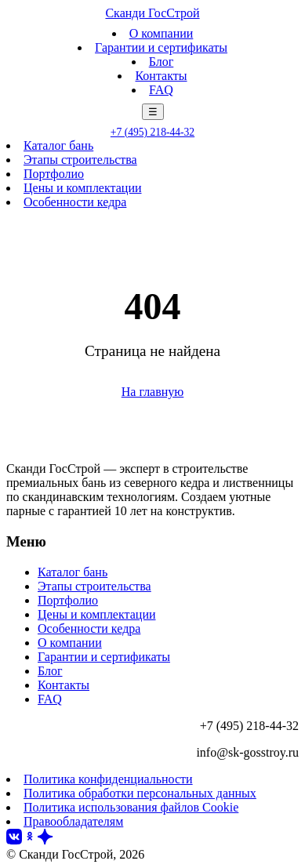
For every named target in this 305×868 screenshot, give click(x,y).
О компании (162, 33)
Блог (162, 62)
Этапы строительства (80, 160)
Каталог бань (58, 145)
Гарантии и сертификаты (161, 47)
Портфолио (54, 174)
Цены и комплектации (83, 188)
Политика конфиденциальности (108, 779)
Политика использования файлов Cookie (131, 807)
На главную (153, 392)
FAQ (161, 90)
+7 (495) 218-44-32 (152, 132)
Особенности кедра (75, 202)
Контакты (161, 76)
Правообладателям (73, 821)
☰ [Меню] (153, 112)
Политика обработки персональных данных (140, 793)
